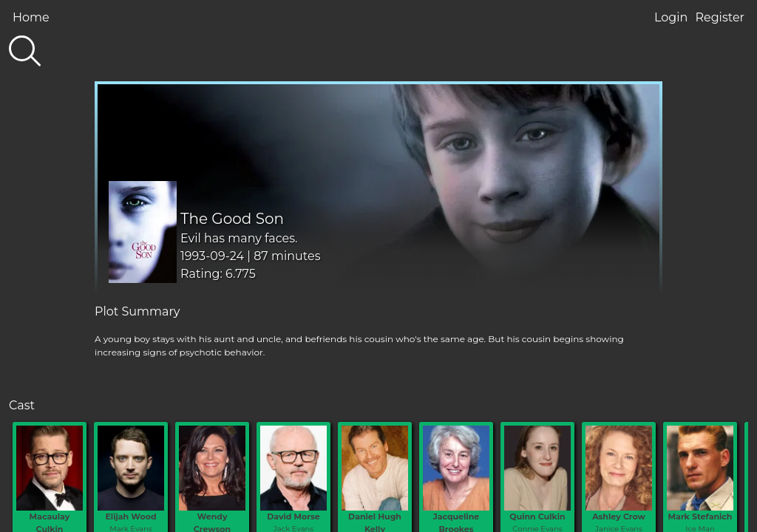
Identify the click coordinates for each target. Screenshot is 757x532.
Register (720, 17)
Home (31, 17)
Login (671, 17)
